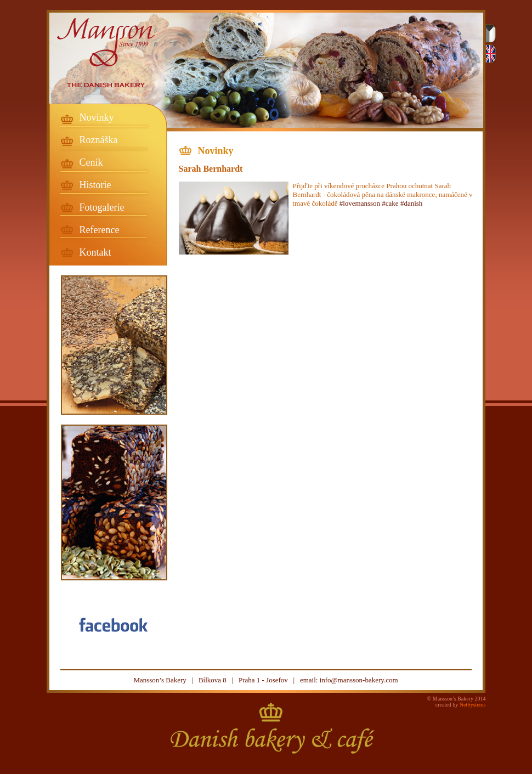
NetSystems (473, 705)
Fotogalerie (102, 207)
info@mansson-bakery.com (359, 680)
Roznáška (99, 140)
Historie (95, 185)
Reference (100, 230)
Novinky (97, 117)
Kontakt (95, 252)
